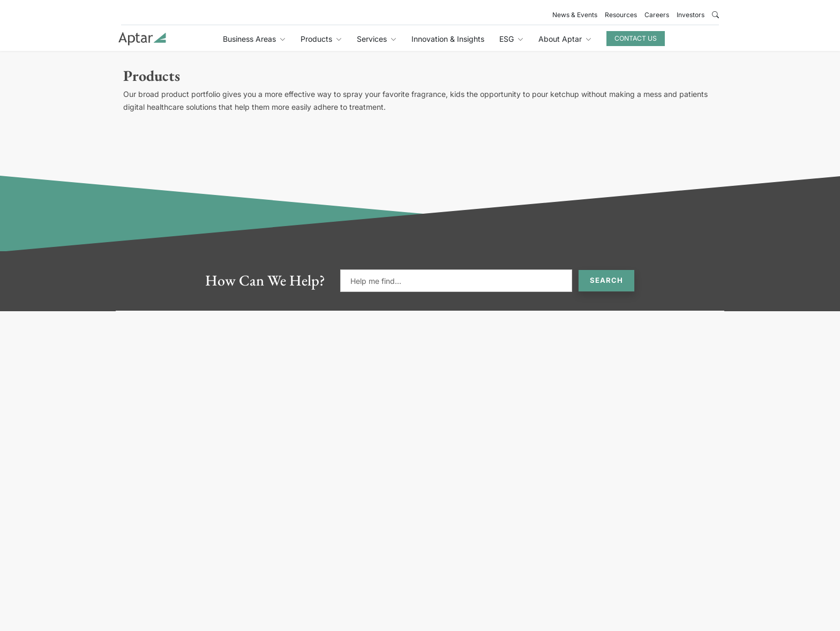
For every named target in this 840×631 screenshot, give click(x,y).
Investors (691, 15)
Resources (621, 15)
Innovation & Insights (448, 39)
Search (606, 280)
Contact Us (636, 38)
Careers (657, 15)
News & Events (575, 15)
